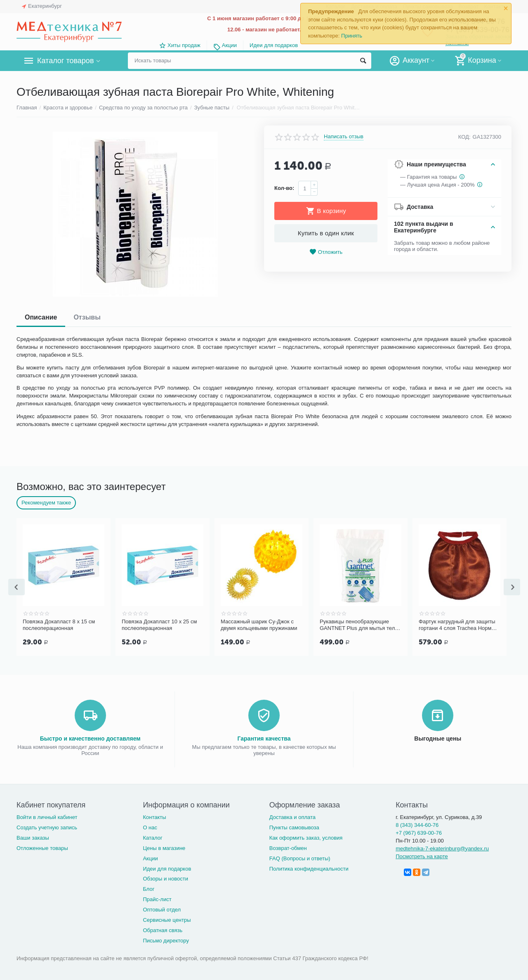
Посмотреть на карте (422, 856)
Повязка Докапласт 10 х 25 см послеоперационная (258, 625)
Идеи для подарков (274, 45)
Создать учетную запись (47, 827)
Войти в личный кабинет (47, 816)
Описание (41, 317)
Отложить (326, 252)
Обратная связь (163, 929)
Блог (148, 888)
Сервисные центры (167, 919)
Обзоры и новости (165, 878)
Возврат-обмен (288, 847)
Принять (352, 36)
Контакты (154, 816)
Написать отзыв (344, 137)
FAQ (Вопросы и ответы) (300, 858)
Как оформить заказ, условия (306, 837)
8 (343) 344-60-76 (417, 824)
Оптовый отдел (162, 909)
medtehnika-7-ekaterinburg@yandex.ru (442, 848)
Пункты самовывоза (294, 827)
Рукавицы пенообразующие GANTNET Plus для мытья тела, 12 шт (458, 625)
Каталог (152, 837)
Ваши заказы (33, 837)
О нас (150, 827)
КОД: (464, 137)
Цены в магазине (164, 847)
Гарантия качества (264, 738)
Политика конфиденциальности (309, 868)
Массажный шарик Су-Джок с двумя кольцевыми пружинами (358, 625)
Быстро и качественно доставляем (90, 738)
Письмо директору (166, 940)
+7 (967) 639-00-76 (419, 832)
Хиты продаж (184, 45)
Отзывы (87, 317)
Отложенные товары (42, 847)
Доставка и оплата (292, 816)
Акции (229, 45)
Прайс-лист (157, 898)
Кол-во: (284, 188)
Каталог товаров (65, 61)
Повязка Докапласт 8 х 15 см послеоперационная (158, 625)
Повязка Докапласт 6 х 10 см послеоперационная (59, 625)
